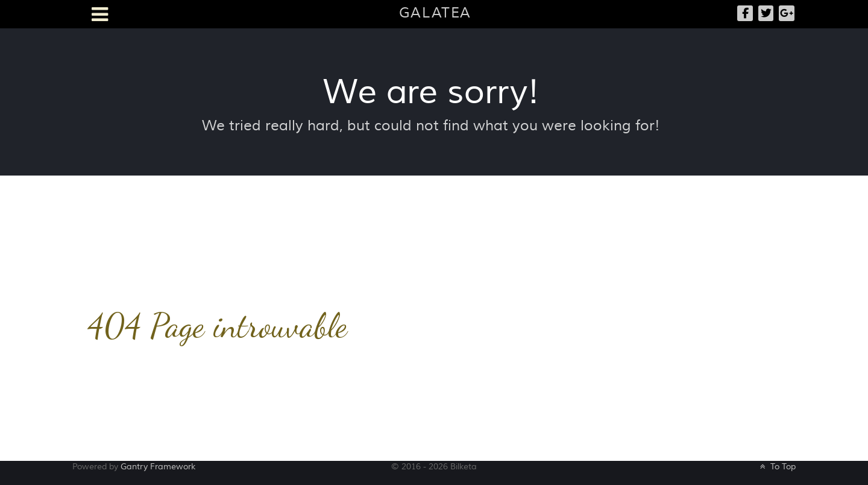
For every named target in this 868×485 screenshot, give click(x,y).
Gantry (158, 467)
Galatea (435, 13)
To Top (777, 467)
